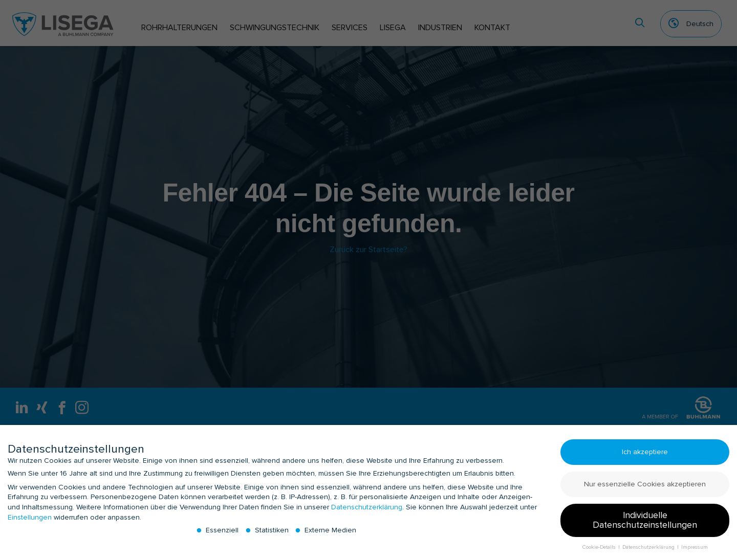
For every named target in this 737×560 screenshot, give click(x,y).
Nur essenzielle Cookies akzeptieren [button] (645, 488)
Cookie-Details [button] (600, 551)
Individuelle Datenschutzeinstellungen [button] (645, 524)
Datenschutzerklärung (367, 511)
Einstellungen (30, 521)
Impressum (695, 551)
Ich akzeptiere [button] (645, 456)
